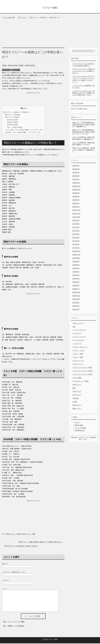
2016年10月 (76, 259)
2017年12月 (76, 211)
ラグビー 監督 (78, 358)
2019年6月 (76, 177)
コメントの (80, 429)
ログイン (78, 423)
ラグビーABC (50, 8)
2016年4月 (76, 279)
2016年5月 (76, 276)
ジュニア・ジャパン (79, 337)
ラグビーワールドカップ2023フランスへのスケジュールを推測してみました (84, 72)
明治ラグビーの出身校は (13, 115)
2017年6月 (76, 231)
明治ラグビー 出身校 (14, 535)
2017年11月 (76, 214)
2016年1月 (76, 290)
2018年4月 (76, 197)
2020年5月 (76, 166)
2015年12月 (76, 293)
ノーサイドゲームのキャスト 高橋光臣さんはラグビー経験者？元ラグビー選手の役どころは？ (83, 94)
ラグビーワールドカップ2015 (82, 368)
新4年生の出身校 (12, 120)
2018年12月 (76, 183)
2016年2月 (76, 286)
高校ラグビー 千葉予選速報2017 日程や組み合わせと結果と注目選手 (84, 125)
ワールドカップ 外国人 (81, 382)
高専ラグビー (77, 406)
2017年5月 (76, 235)
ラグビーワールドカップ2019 (82, 372)
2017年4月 (76, 238)
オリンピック (77, 334)
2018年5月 (76, 194)
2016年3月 (76, 283)
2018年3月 (76, 201)
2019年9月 (76, 170)
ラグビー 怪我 (78, 354)
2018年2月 (76, 204)
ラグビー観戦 (77, 378)
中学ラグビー (77, 385)
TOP (9, 18)
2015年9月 (76, 303)
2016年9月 (76, 262)
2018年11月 (76, 187)
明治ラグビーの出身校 (12, 118)
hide (25, 109)
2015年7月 (76, 310)
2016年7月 (76, 269)
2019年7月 (76, 173)
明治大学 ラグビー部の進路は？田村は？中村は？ (21, 547)
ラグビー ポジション (80, 348)
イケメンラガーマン (79, 331)
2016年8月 (76, 266)
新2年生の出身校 (12, 125)
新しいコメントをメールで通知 (14, 622)
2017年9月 (76, 221)
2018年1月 (76, 207)
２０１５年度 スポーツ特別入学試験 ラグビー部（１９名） (25, 130)
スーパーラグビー (78, 341)
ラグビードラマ (78, 365)
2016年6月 (76, 272)
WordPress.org (80, 431)
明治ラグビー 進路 (29, 535)
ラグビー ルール (78, 351)
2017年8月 (76, 225)
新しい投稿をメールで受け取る (14, 627)
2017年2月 (76, 245)
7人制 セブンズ (78, 324)
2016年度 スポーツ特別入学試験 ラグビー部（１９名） (23, 133)
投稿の (79, 426)
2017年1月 (76, 248)
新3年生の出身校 (12, 123)
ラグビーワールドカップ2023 (82, 375)
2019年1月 (76, 180)
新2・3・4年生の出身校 (15, 128)
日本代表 (75, 399)
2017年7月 (76, 228)
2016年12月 (76, 252)
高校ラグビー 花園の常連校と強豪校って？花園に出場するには (40, 543)
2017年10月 (76, 218)
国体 (74, 389)
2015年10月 (76, 300)
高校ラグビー (16, 70)
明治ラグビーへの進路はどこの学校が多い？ (17, 113)
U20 (74, 327)
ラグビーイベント (78, 361)
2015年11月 (76, 296)
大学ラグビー (6, 70)
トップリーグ (77, 344)
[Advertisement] (50, 34)
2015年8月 (76, 307)
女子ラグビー (77, 396)
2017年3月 (76, 242)
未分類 (75, 402)
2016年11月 (76, 255)
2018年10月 (76, 190)
